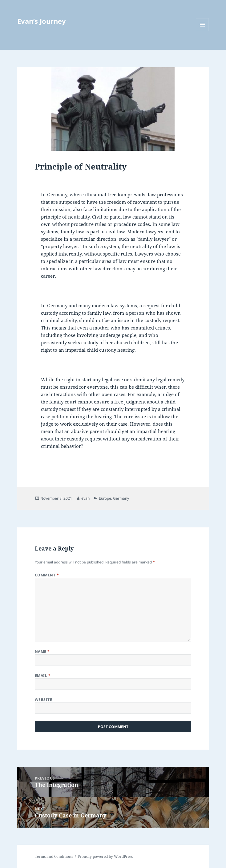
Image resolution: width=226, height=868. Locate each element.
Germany (121, 498)
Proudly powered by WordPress (105, 856)
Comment (47, 575)
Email (43, 676)
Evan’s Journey (42, 21)
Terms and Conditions (54, 856)
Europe (105, 498)
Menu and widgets (202, 31)
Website (43, 700)
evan (85, 498)
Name (42, 651)
